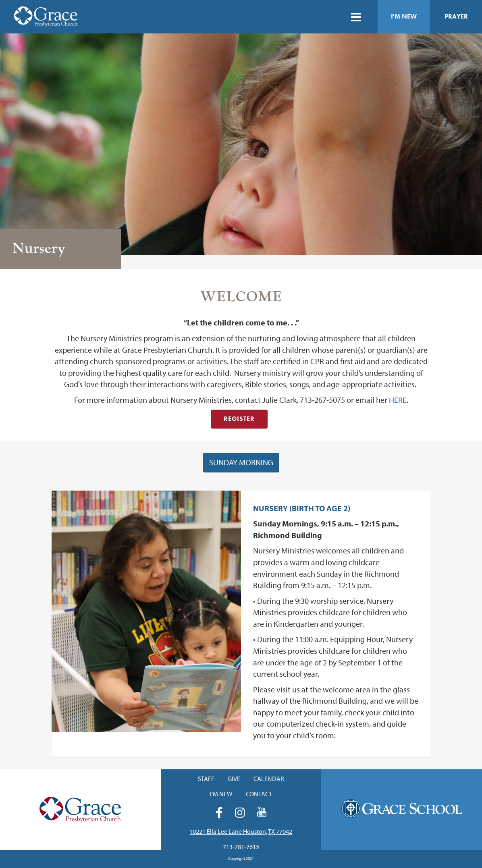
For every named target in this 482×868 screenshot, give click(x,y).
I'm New (404, 16)
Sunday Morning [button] (241, 462)
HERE (398, 400)
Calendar (269, 779)
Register (239, 419)
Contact (259, 794)
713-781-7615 (241, 847)
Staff (206, 779)
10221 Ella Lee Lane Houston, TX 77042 (241, 831)
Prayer (456, 16)
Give (234, 779)
